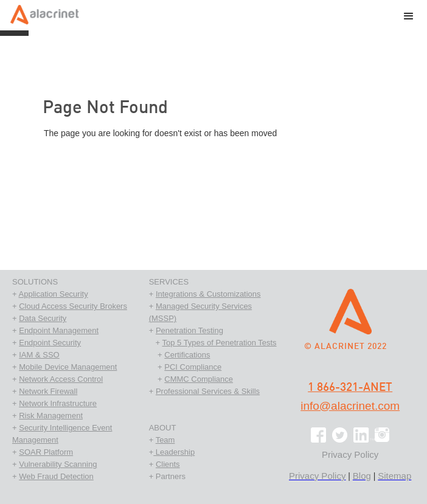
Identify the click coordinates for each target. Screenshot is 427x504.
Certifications (187, 355)
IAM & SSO (39, 355)
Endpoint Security (50, 343)
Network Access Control (61, 379)
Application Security (54, 294)
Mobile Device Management (68, 367)
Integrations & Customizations (208, 294)
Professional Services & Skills (208, 391)
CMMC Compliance (199, 379)
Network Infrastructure (58, 403)
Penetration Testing (189, 330)
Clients (168, 464)
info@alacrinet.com (350, 406)
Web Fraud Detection (56, 476)
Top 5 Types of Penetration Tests (219, 343)
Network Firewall (48, 391)
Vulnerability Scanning (58, 464)
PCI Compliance (193, 367)
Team (165, 440)
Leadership (174, 452)
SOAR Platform (46, 452)
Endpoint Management (59, 330)
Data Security (43, 318)
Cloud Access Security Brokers (73, 306)
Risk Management (51, 416)
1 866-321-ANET (350, 388)
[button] (409, 18)
